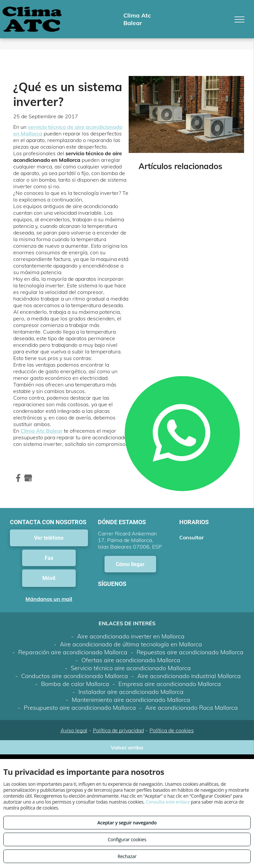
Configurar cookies (127, 839)
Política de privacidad (118, 730)
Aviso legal (74, 730)
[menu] (239, 19)
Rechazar (127, 856)
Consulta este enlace (168, 802)
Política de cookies (172, 730)
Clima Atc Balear (42, 431)
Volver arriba (127, 747)
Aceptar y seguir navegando (127, 823)
